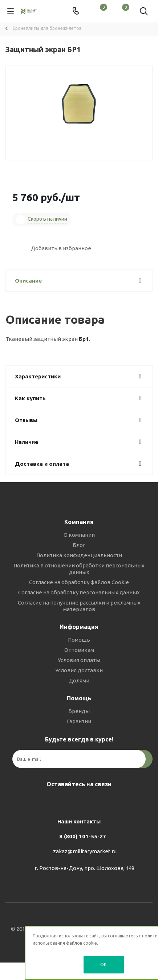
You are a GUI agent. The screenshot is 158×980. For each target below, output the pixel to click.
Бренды (79, 711)
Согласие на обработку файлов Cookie (79, 582)
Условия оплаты (79, 660)
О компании (79, 535)
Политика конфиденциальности (79, 555)
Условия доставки (79, 670)
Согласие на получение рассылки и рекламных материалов (79, 606)
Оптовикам (79, 650)
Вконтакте (59, 801)
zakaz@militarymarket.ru (85, 851)
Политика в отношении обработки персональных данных (79, 569)
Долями (79, 680)
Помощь (79, 640)
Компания (79, 522)
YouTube (96, 801)
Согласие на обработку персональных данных (79, 592)
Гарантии (79, 721)
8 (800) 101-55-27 (83, 836)
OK (104, 964)
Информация (79, 627)
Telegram (77, 801)
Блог (79, 545)
